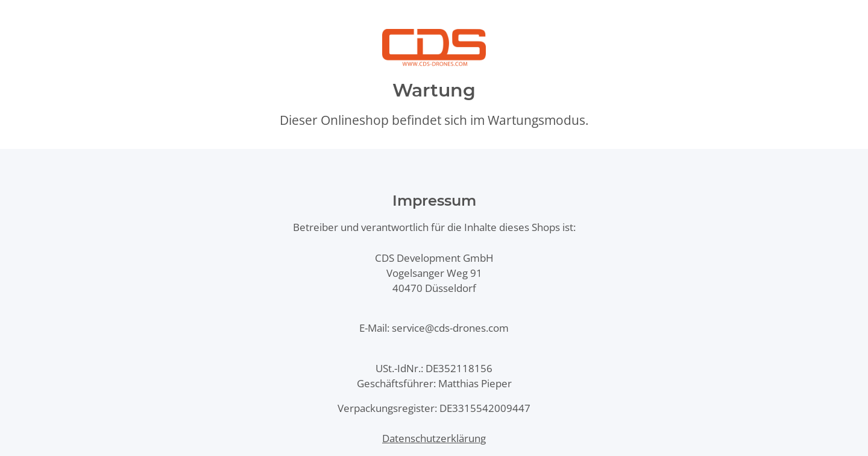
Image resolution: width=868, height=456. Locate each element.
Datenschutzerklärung (434, 438)
